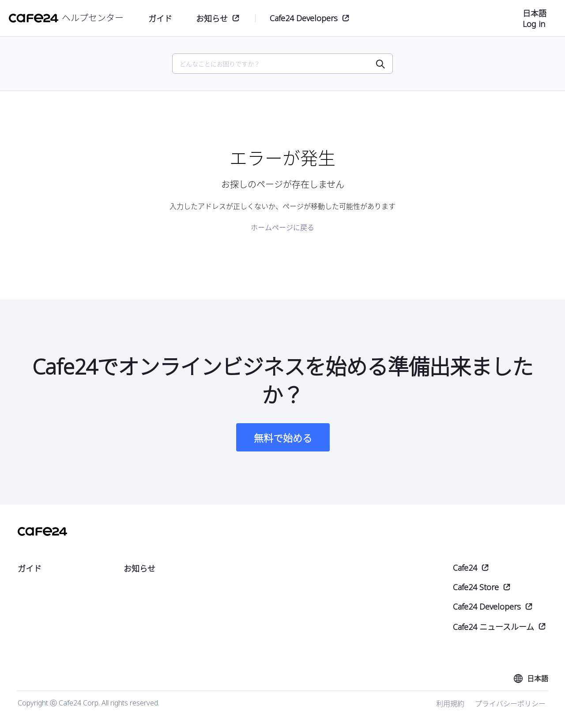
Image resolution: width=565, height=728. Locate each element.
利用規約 (450, 704)
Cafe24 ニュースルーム (493, 627)
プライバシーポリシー (510, 704)
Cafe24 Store (476, 587)
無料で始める (283, 438)
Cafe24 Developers (304, 18)
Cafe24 (465, 568)
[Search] (277, 64)
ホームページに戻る (282, 227)
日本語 (535, 13)
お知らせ (212, 19)
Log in (534, 24)
